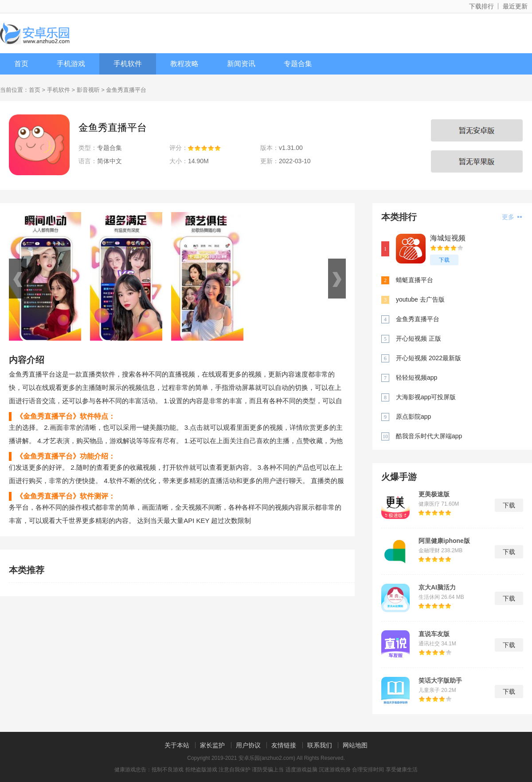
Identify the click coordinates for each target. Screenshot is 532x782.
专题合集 (298, 64)
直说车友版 (434, 634)
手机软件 (128, 64)
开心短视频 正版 (419, 338)
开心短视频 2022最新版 (428, 358)
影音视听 (88, 90)
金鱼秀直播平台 (418, 319)
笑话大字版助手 (440, 680)
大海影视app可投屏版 (426, 397)
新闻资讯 (241, 64)
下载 (444, 260)
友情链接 (284, 745)
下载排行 (481, 6)
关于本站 (177, 745)
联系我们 (320, 745)
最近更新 (515, 6)
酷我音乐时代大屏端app (429, 436)
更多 (512, 217)
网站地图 (355, 745)
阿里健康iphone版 (444, 541)
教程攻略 (184, 64)
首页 (21, 64)
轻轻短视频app (417, 377)
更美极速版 (434, 494)
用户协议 (248, 745)
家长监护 (212, 745)
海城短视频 (448, 238)
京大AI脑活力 (437, 587)
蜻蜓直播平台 (415, 280)
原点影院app (413, 417)
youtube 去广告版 (420, 299)
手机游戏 (71, 64)
